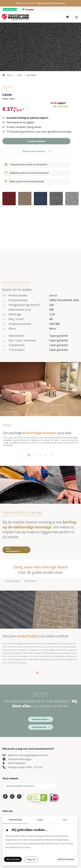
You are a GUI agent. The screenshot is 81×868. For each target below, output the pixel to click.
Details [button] (40, 820)
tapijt (19, 75)
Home (7, 75)
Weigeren (31, 859)
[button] (40, 3)
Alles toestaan (13, 859)
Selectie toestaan (66, 859)
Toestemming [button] (15, 820)
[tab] (29, 455)
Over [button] (65, 820)
